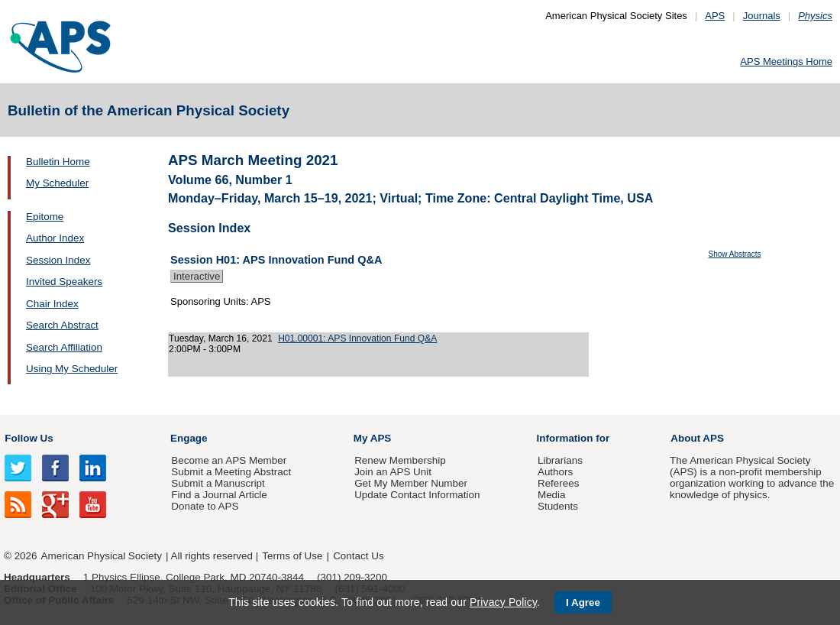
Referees (559, 483)
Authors (555, 472)
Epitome (45, 217)
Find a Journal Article (219, 495)
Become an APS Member (229, 460)
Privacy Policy (503, 602)
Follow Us (29, 438)
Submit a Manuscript (218, 483)
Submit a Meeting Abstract (231, 472)
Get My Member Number (411, 483)
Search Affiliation (64, 347)
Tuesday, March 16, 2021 (221, 338)
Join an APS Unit (393, 472)
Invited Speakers (64, 282)
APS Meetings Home (786, 62)
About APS (697, 438)
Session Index (58, 260)
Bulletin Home (58, 162)
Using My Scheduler (72, 369)
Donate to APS (205, 506)
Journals (762, 16)
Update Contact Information (417, 495)
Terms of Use (292, 556)
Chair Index (52, 304)
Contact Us (358, 556)
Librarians (560, 460)
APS (715, 16)
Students (558, 506)
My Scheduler (57, 183)
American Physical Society (102, 556)
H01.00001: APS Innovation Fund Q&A (357, 338)
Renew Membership (400, 460)
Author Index (55, 238)
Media (552, 495)
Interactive (197, 276)
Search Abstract (62, 325)
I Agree (583, 602)
